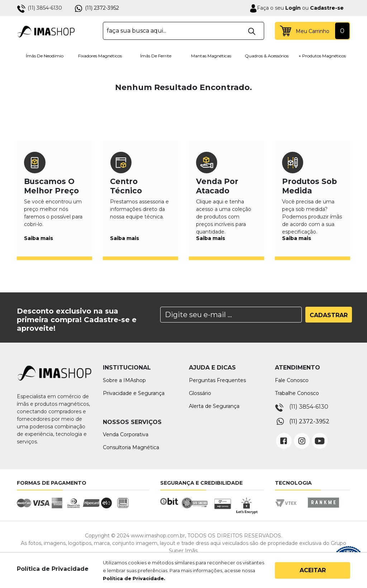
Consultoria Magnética (131, 447)
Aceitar (313, 570)
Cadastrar (329, 315)
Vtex (288, 509)
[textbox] (183, 31)
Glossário (200, 393)
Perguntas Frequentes (217, 380)
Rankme (323, 509)
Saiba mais (39, 238)
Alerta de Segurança (214, 406)
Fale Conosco (292, 380)
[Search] (231, 315)
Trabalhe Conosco (297, 393)
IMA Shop (46, 31)
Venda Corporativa (126, 434)
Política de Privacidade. (134, 578)
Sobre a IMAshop (124, 380)
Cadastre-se (327, 8)
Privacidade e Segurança (134, 393)
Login (292, 8)
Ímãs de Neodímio (45, 56)
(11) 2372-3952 (102, 8)
